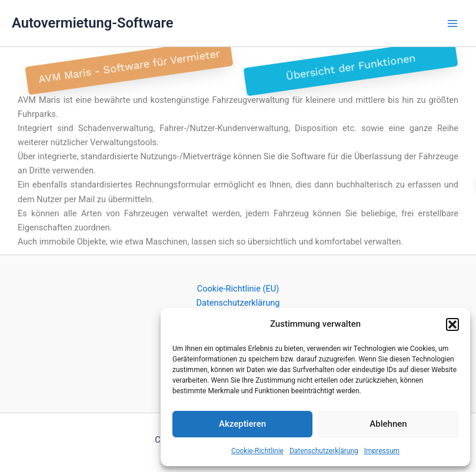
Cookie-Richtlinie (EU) (238, 289)
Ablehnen (388, 424)
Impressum (382, 451)
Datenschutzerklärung (324, 451)
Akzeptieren (242, 424)
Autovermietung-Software (93, 23)
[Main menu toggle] (452, 23)
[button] (452, 324)
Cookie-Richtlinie (257, 451)
